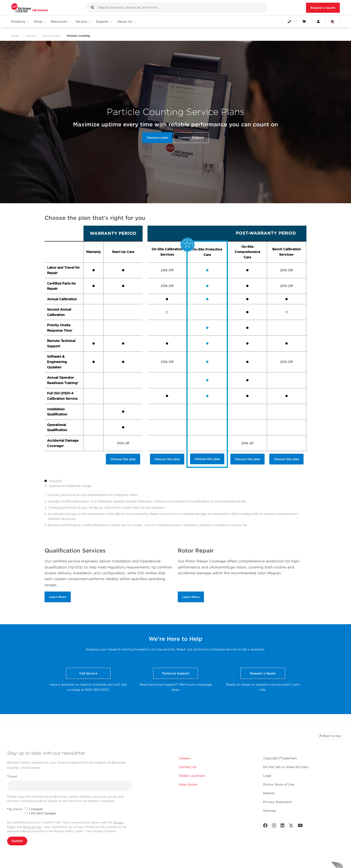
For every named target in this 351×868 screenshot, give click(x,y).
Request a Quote (323, 8)
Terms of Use (32, 827)
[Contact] (289, 22)
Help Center (188, 784)
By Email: (15, 809)
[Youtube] (300, 826)
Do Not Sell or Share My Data (286, 767)
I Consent (36, 809)
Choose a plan (157, 138)
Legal (267, 776)
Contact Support (191, 138)
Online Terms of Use (279, 784)
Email (12, 776)
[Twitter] (291, 826)
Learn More (58, 597)
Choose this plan (123, 459)
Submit (17, 841)
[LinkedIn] (283, 826)
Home (15, 36)
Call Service (88, 673)
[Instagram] (274, 826)
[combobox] (177, 7)
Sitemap (269, 811)
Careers (185, 758)
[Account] (318, 22)
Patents (269, 793)
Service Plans (51, 36)
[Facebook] (265, 826)
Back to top (330, 736)
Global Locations (192, 776)
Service (31, 36)
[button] (92, 7)
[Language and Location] (333, 22)
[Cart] (304, 22)
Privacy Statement (277, 802)
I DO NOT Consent (42, 813)
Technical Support (176, 673)
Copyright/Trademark (280, 758)
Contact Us (188, 767)
